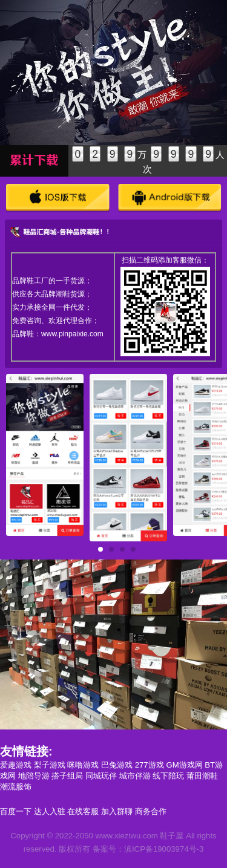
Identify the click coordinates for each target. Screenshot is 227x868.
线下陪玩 (168, 776)
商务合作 (151, 811)
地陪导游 (34, 776)
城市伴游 (135, 776)
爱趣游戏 (16, 765)
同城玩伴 (101, 776)
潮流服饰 (16, 787)
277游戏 (150, 765)
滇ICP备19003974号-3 (164, 849)
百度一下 (16, 811)
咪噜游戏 (83, 765)
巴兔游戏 (117, 765)
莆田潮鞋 (202, 776)
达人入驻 (50, 811)
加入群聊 (117, 811)
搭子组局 (67, 776)
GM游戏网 (184, 765)
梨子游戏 (50, 765)
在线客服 (83, 811)
